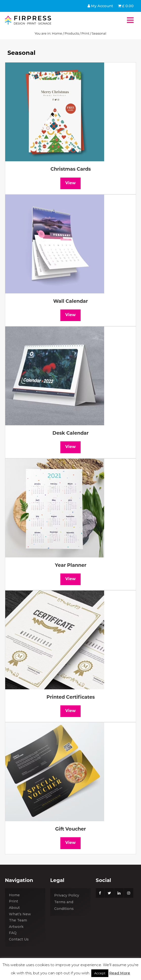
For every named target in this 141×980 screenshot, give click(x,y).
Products (72, 33)
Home (57, 33)
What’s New (20, 914)
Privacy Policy (67, 895)
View (70, 183)
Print (85, 33)
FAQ (13, 933)
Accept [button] (100, 973)
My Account (100, 6)
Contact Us (19, 939)
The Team (18, 920)
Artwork (16, 927)
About (14, 908)
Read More (120, 973)
